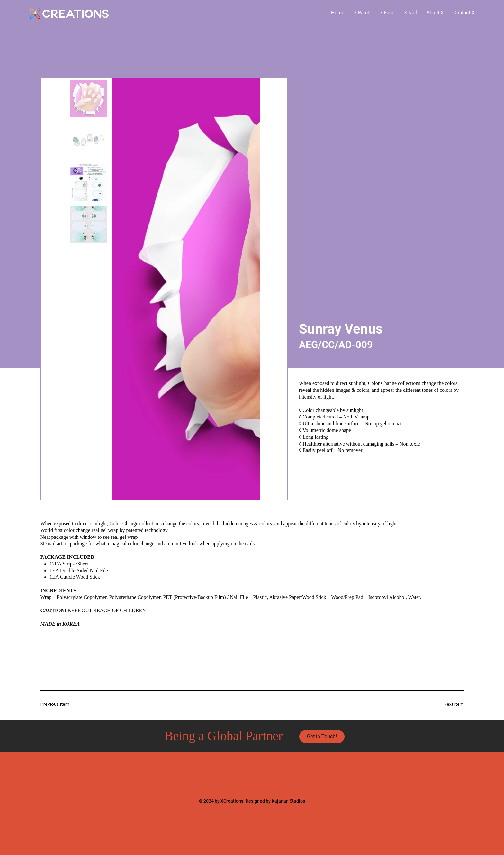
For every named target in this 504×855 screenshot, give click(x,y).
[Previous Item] (59, 704)
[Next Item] (444, 704)
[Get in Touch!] (322, 737)
